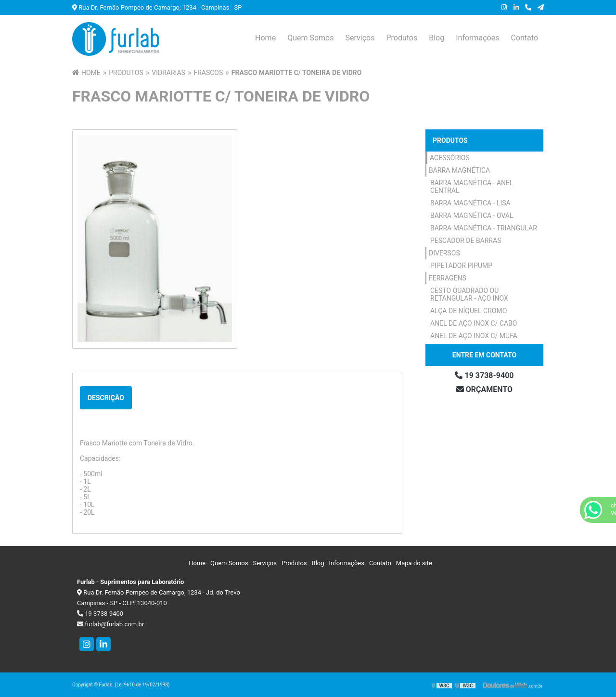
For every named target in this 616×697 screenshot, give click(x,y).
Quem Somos (310, 38)
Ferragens (448, 278)
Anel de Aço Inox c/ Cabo (474, 323)
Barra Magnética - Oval (472, 215)
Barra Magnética (459, 170)
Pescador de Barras (466, 241)
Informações (477, 38)
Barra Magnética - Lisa (470, 203)
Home (265, 38)
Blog (436, 38)
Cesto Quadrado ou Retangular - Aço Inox (469, 294)
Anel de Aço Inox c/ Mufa (474, 336)
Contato (524, 38)
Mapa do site (414, 563)
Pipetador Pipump (461, 266)
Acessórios (450, 158)
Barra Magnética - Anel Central (472, 187)
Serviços (360, 38)
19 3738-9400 (484, 375)
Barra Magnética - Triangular (484, 228)
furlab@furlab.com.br (110, 624)
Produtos (402, 38)
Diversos (444, 253)
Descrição (106, 398)
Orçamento (484, 389)
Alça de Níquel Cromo (468, 311)
